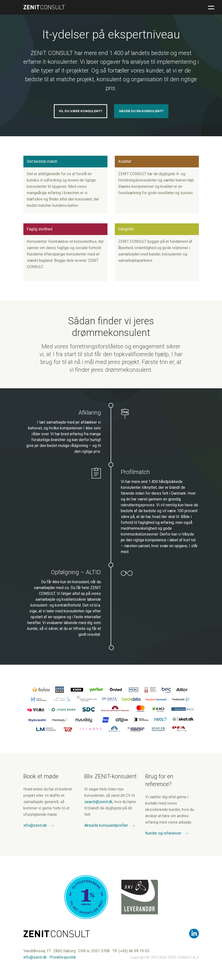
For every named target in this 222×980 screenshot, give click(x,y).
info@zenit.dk (35, 826)
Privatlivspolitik (63, 957)
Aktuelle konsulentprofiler (106, 826)
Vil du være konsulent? (81, 111)
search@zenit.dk (98, 802)
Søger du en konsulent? (141, 111)
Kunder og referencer (163, 833)
